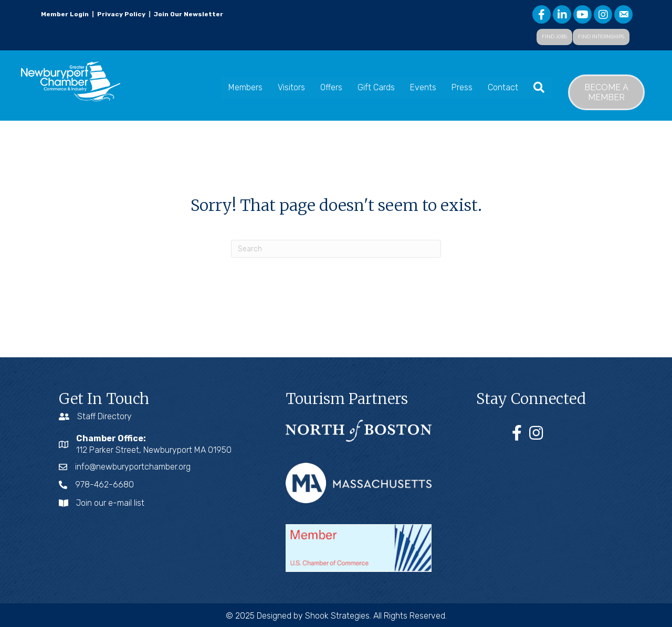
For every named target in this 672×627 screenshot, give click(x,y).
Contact (503, 87)
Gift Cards (376, 87)
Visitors (291, 87)
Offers (331, 87)
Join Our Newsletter (188, 14)
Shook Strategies (337, 616)
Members (245, 87)
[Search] (336, 249)
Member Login (65, 14)
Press (462, 87)
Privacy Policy (121, 14)
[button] (554, 37)
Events (423, 87)
